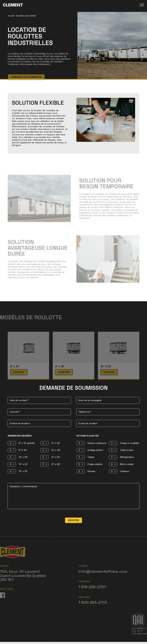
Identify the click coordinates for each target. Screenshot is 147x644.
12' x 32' (56, 443)
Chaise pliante (95, 464)
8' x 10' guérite (27, 443)
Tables (91, 457)
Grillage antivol (95, 450)
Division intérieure (97, 443)
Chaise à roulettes (130, 443)
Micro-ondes (127, 464)
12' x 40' (56, 450)
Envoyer (73, 520)
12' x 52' (56, 457)
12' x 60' (56, 464)
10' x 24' (23, 464)
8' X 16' (23, 450)
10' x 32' (23, 471)
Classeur (125, 471)
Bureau (91, 471)
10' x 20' (23, 457)
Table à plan (127, 450)
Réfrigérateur (127, 457)
